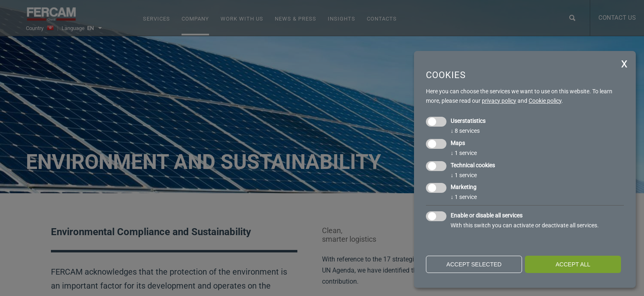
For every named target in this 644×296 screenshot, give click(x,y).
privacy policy (499, 101)
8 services (465, 131)
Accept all (573, 264)
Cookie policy (545, 101)
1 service (464, 153)
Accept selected (474, 264)
